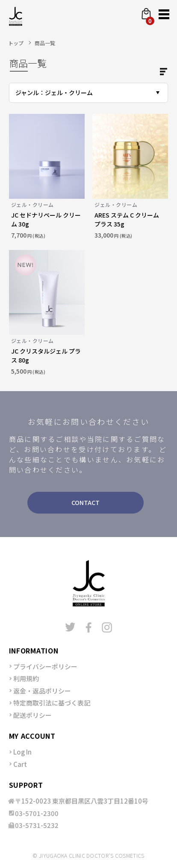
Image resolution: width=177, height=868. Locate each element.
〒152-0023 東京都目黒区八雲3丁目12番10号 (82, 801)
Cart (20, 764)
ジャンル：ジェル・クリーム (54, 93)
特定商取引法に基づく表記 (52, 703)
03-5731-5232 (37, 825)
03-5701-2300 (37, 813)
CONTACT (86, 502)
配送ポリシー (32, 715)
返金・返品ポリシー (42, 691)
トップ (16, 43)
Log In (22, 752)
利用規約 (26, 678)
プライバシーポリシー (45, 666)
